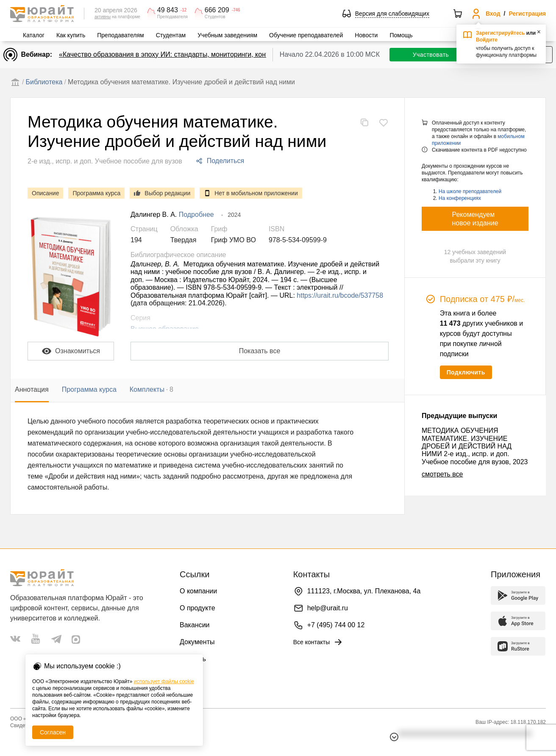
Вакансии (195, 625)
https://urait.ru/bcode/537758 (340, 295)
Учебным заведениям (227, 35)
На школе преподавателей (470, 191)
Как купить (71, 35)
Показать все (260, 351)
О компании (198, 591)
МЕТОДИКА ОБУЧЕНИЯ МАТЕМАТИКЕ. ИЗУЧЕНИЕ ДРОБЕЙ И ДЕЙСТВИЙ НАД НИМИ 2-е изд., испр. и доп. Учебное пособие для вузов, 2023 (475, 446)
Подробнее (196, 215)
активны (103, 17)
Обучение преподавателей (306, 35)
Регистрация (527, 14)
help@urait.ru (328, 608)
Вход (493, 14)
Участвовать (431, 55)
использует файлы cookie (164, 681)
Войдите (487, 40)
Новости (366, 35)
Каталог (34, 35)
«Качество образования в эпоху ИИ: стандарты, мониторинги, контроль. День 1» (186, 54)
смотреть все (442, 474)
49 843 (168, 10)
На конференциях (460, 198)
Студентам (171, 35)
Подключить (466, 372)
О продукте (197, 608)
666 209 (217, 10)
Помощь (401, 35)
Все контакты (318, 642)
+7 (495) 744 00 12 (336, 625)
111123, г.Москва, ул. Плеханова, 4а (364, 591)
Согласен (53, 732)
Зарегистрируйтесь (500, 33)
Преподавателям (120, 35)
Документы (197, 642)
